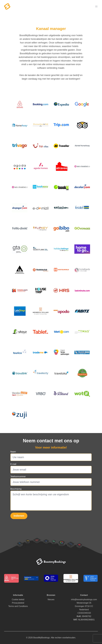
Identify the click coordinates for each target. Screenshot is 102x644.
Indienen (19, 516)
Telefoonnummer (18, 477)
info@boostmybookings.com (84, 599)
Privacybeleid (18, 603)
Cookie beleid (18, 599)
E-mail (13, 464)
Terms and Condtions (18, 606)
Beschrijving (16, 489)
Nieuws (51, 599)
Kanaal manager (51, 29)
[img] (20, 104)
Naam (13, 452)
